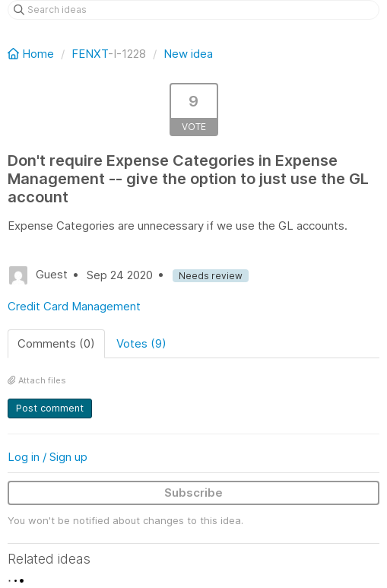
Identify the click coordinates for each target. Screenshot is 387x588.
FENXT (90, 54)
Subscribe (193, 493)
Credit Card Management (74, 306)
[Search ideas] (193, 10)
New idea (188, 54)
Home (32, 54)
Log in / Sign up (48, 457)
